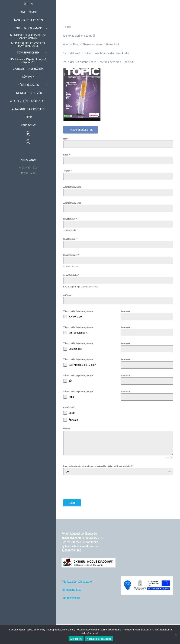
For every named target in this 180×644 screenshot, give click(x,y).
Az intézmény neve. (72, 187)
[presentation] (90, 487)
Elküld (72, 503)
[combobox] (118, 472)
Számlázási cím (71, 275)
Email (67, 155)
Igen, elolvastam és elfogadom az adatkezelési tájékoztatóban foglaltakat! (98, 466)
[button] (28, 142)
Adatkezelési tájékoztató (77, 581)
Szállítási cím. (70, 239)
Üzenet (67, 429)
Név (66, 139)
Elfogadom (76, 639)
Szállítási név (70, 219)
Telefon (67, 171)
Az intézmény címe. (72, 203)
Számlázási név (71, 255)
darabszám (126, 311)
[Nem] (176, 635)
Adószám (68, 295)
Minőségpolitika (71, 589)
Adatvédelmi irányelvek (99, 639)
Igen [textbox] (67, 472)
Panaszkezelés (71, 597)
